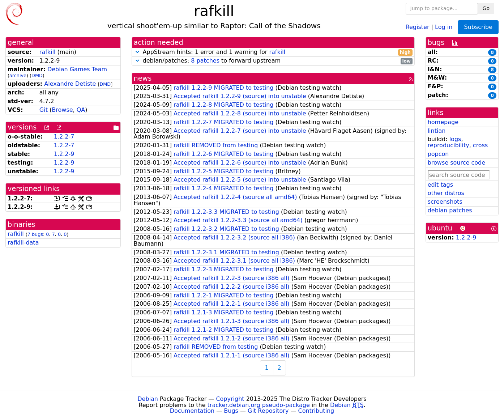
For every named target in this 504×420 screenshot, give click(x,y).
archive (18, 75)
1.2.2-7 (64, 137)
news (143, 78)
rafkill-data (23, 243)
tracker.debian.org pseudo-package (259, 405)
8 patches (205, 61)
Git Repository (268, 411)
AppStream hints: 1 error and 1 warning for (273, 52)
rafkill (48, 52)
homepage (443, 122)
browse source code (456, 163)
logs (455, 139)
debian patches (450, 210)
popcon (438, 154)
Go (486, 8)
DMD (37, 75)
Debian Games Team (77, 69)
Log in (444, 27)
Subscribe (478, 27)
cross (480, 145)
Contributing (316, 411)
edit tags (440, 185)
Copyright (230, 399)
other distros (446, 193)
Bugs (231, 411)
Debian (148, 399)
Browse (62, 110)
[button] (137, 52)
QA (81, 110)
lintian (437, 131)
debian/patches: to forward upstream (273, 61)
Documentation (192, 411)
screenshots (445, 202)
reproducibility (449, 145)
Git (44, 110)
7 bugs (35, 234)
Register (418, 27)
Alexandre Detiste (70, 84)
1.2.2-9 (64, 154)
